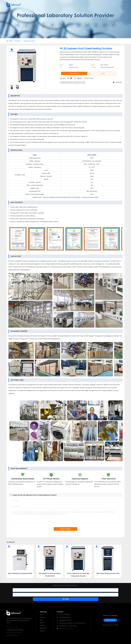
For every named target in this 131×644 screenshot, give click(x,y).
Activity (42, 631)
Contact (43, 625)
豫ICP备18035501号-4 (13, 635)
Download (117, 82)
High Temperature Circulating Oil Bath (20, 573)
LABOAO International (66, 629)
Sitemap (19, 633)
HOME (11, 41)
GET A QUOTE (74, 73)
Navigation (43, 628)
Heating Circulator (29, 41)
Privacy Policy (11, 633)
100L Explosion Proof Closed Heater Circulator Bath (50, 575)
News (41, 620)
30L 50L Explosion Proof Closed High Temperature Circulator (78, 575)
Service (42, 623)
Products (18, 41)
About (42, 615)
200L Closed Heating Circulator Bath (108, 573)
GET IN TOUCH (110, 620)
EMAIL (103, 73)
